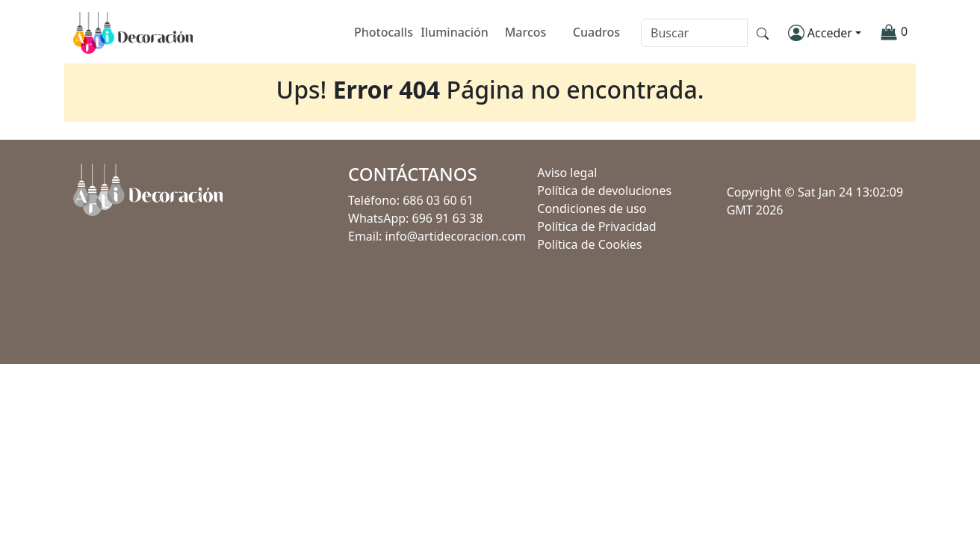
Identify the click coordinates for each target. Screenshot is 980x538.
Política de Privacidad (596, 226)
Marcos (526, 33)
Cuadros (596, 33)
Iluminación (455, 33)
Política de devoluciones (604, 191)
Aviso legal (567, 173)
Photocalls (384, 33)
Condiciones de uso (592, 208)
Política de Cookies (589, 244)
